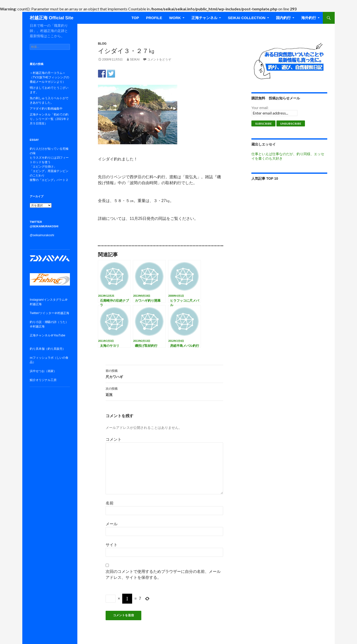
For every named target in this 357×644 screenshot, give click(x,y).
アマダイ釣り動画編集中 (46, 109)
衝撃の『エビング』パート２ (49, 180)
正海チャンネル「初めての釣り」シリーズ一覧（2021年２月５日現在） (49, 119)
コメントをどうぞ (159, 59)
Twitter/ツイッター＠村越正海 (49, 313)
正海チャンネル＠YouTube (47, 335)
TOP (135, 18)
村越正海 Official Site (52, 18)
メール (112, 524)
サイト (112, 545)
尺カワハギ (164, 373)
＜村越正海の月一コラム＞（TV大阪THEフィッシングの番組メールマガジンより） (49, 77)
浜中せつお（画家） (43, 371)
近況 (164, 391)
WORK (175, 18)
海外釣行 (309, 18)
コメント (114, 439)
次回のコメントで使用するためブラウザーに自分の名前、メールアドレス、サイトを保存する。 (163, 574)
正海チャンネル (204, 18)
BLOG (102, 44)
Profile (154, 18)
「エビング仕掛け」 (43, 167)
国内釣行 (283, 18)
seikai (135, 59)
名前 (110, 503)
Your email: (260, 108)
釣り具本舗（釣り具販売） (48, 349)
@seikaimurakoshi (42, 235)
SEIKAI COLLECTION (247, 18)
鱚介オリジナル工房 (43, 380)
